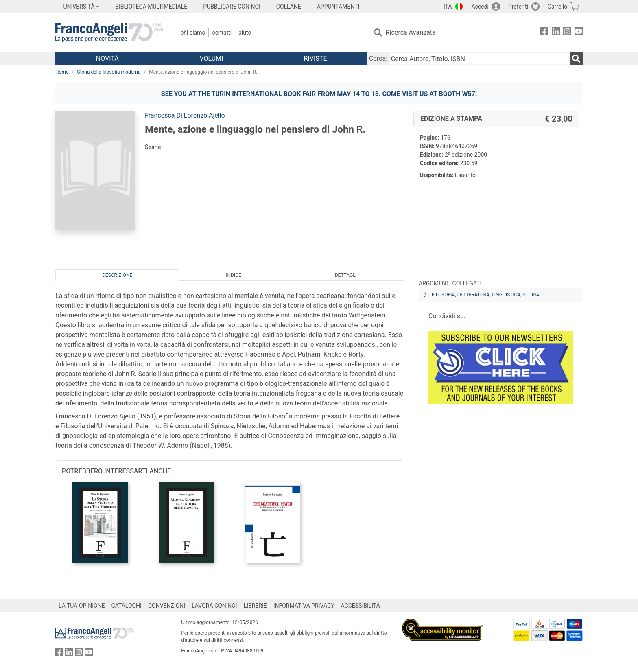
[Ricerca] (576, 59)
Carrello (557, 7)
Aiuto (245, 33)
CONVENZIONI (167, 606)
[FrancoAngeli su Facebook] (544, 33)
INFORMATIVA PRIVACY (304, 606)
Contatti (222, 33)
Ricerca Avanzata (411, 32)
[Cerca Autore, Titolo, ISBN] (479, 59)
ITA (448, 7)
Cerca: (378, 58)
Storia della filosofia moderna (109, 72)
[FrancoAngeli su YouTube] (579, 33)
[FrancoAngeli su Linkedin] (556, 33)
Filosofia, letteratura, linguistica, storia (485, 295)
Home (62, 72)
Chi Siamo (193, 33)
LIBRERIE (255, 606)
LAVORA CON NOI (214, 606)
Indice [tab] (234, 275)
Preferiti (518, 7)
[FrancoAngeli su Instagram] (567, 33)
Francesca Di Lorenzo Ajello (185, 115)
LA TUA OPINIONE (82, 606)
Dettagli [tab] (346, 275)
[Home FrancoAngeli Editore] (109, 33)
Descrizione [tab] (117, 275)
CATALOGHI (127, 606)
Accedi (480, 7)
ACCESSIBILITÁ (361, 606)
